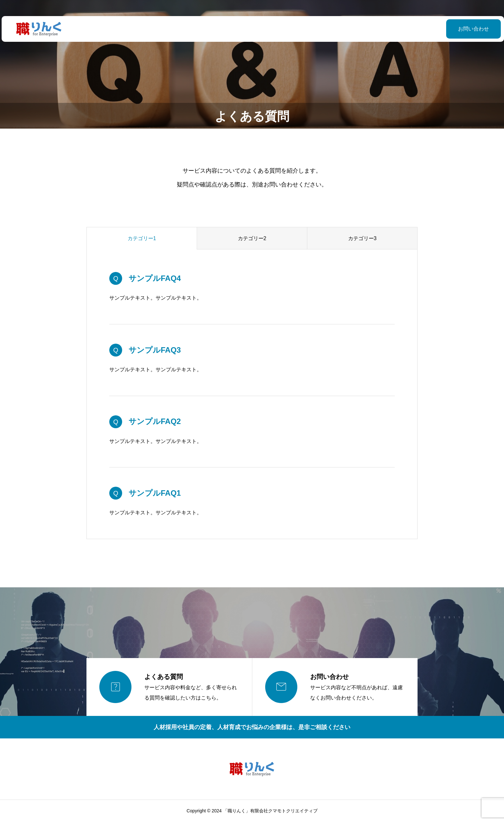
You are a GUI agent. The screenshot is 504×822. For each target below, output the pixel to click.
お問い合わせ (457, 29)
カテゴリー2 (252, 238)
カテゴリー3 (362, 238)
